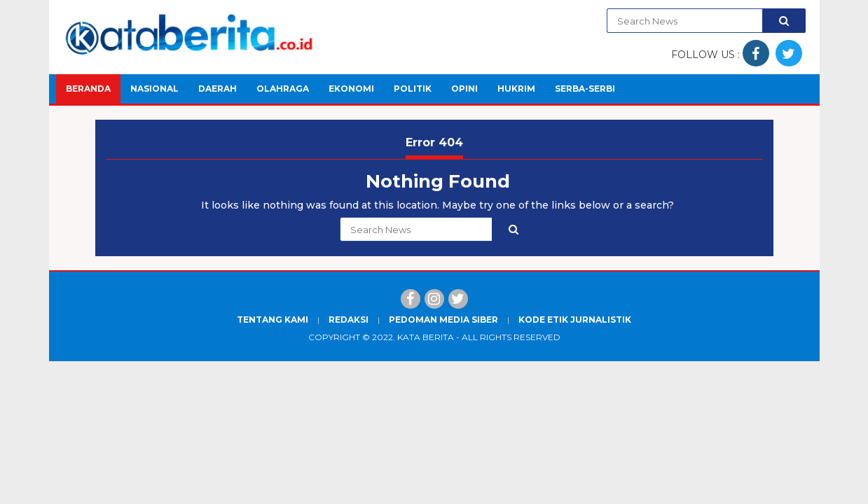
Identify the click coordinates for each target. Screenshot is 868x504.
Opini (464, 89)
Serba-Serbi (585, 89)
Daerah (218, 89)
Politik (413, 89)
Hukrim (516, 89)
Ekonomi (351, 89)
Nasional (154, 89)
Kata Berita (426, 337)
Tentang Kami (273, 320)
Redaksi (349, 320)
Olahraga (283, 89)
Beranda (88, 89)
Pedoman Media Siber (443, 320)
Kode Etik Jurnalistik (575, 320)
